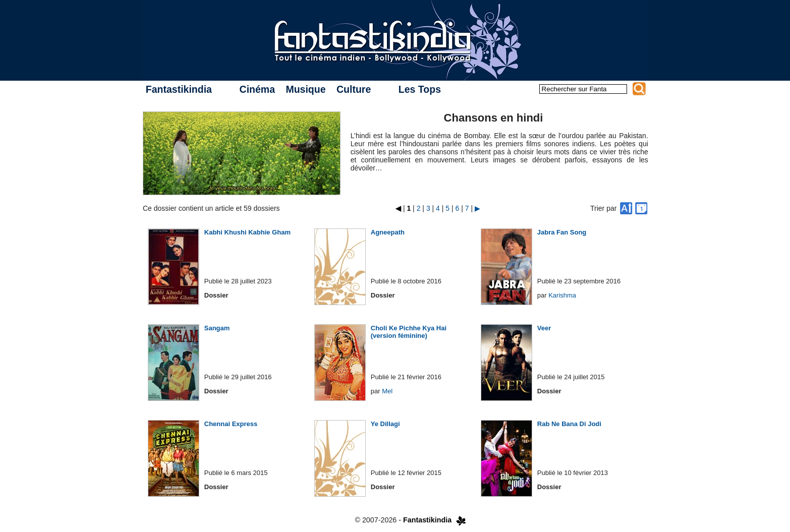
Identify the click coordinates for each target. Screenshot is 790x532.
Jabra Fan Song (562, 232)
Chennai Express (231, 424)
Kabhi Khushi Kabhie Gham (247, 232)
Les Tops (420, 89)
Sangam (217, 328)
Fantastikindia (179, 89)
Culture (354, 89)
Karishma (562, 295)
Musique (305, 89)
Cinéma (257, 89)
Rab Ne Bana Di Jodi (569, 424)
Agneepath (388, 232)
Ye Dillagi (385, 424)
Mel (387, 391)
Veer (544, 328)
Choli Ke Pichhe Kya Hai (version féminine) (409, 332)
